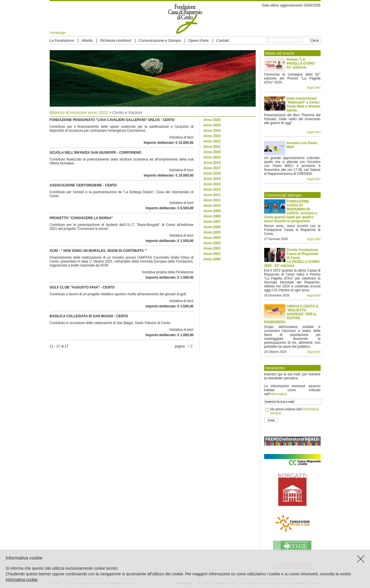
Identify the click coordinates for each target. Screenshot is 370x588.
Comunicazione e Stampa (160, 40)
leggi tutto (314, 87)
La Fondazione (62, 40)
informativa (278, 394)
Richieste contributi (116, 40)
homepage (58, 33)
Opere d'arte (198, 40)
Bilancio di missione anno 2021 (79, 112)
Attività (87, 40)
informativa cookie (22, 580)
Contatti (223, 40)
